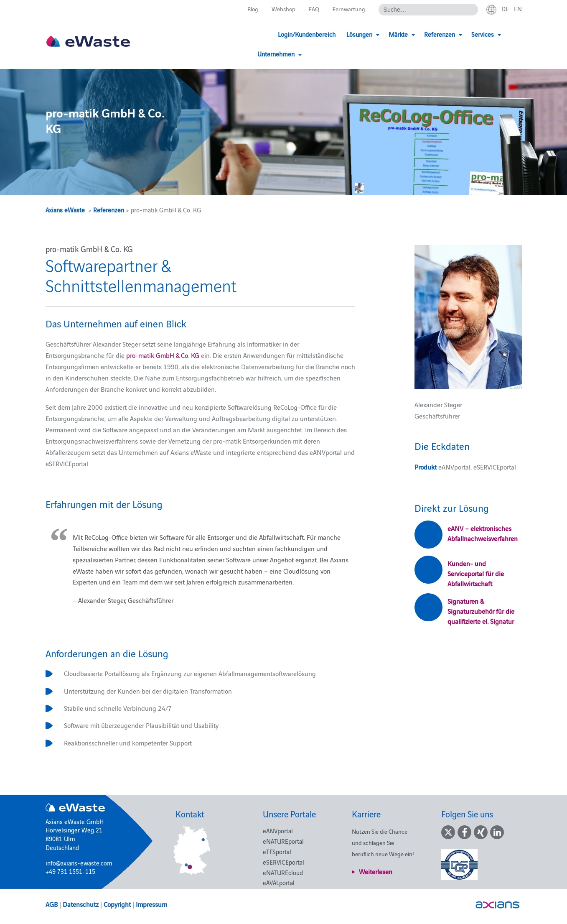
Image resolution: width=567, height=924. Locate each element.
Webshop (281, 9)
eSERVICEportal (283, 862)
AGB (52, 904)
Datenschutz (81, 904)
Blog (249, 9)
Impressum (151, 904)
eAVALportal (279, 882)
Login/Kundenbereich (266, 34)
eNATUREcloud (283, 872)
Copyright (117, 904)
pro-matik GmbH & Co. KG (163, 355)
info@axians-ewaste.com (79, 863)
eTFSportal (277, 851)
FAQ (312, 9)
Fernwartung (348, 9)
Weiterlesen (376, 871)
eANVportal (278, 831)
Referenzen (109, 210)
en (518, 9)
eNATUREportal (283, 841)
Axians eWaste (65, 210)
